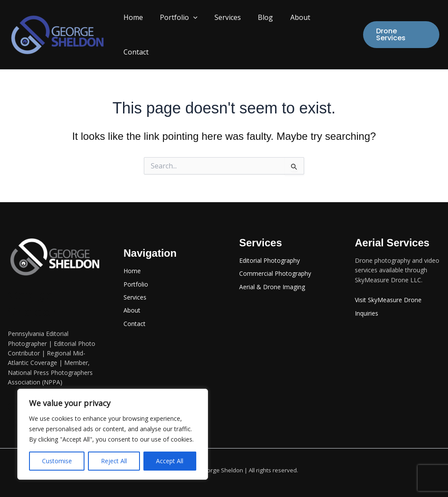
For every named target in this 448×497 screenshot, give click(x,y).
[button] (199, 29)
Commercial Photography (275, 262)
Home (142, 29)
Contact (333, 29)
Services (231, 29)
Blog (265, 29)
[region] (113, 434)
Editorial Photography (269, 249)
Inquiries (367, 302)
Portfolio (185, 29)
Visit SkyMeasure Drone (388, 288)
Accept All (170, 461)
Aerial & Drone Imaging (272, 275)
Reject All (114, 461)
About (297, 29)
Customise (57, 461)
